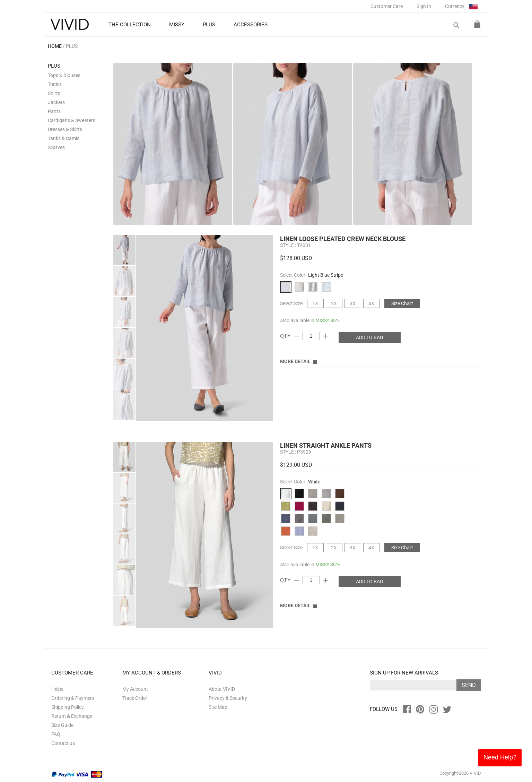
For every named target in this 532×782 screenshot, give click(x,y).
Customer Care (387, 6)
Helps (57, 689)
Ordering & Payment (73, 698)
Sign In (424, 6)
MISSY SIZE (328, 320)
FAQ (56, 734)
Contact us (63, 743)
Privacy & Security (228, 698)
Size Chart (402, 303)
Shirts (54, 93)
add (326, 336)
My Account (135, 689)
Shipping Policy (68, 707)
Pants (54, 111)
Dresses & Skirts (65, 129)
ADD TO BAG (370, 337)
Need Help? (500, 757)
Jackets (56, 102)
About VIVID (222, 689)
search (456, 25)
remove (297, 336)
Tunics (55, 84)
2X (334, 303)
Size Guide (62, 725)
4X (371, 303)
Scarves (56, 147)
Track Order (135, 698)
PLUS (72, 46)
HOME (55, 46)
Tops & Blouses (64, 75)
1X (315, 303)
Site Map (218, 707)
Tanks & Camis (64, 138)
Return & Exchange (72, 716)
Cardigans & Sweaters (72, 120)
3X (353, 303)
